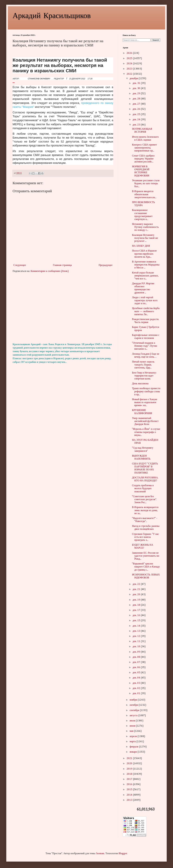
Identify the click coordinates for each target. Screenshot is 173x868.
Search (156, 40)
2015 (130, 790)
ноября (134, 700)
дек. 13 (137, 631)
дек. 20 (137, 595)
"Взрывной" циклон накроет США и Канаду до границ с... (146, 567)
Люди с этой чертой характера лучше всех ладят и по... (145, 301)
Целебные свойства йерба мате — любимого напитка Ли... (146, 311)
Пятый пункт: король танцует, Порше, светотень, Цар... (143, 365)
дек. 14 (137, 626)
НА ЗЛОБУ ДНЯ (141, 246)
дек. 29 (137, 94)
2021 (130, 758)
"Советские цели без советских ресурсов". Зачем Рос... (144, 500)
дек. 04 (137, 678)
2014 (130, 795)
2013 (130, 800)
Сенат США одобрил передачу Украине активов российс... (143, 159)
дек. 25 (137, 114)
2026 (130, 53)
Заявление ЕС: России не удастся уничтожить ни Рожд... (146, 556)
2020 (130, 764)
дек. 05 (137, 673)
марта (133, 742)
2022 (130, 74)
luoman (100, 854)
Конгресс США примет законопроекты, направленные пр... (144, 148)
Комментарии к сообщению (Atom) (50, 271)
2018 (130, 774)
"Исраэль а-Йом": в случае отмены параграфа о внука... (146, 432)
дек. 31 (137, 83)
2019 (130, 769)
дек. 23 (137, 125)
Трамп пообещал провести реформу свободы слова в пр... (146, 392)
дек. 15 (137, 621)
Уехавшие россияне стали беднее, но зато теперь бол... (146, 184)
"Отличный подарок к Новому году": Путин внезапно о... (144, 346)
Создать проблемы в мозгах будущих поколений (143, 489)
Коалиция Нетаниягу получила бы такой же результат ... (145, 238)
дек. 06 (137, 667)
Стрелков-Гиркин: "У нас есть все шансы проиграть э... (145, 537)
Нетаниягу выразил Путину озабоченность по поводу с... (145, 227)
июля (133, 721)
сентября (135, 710)
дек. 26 (137, 109)
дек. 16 (137, 615)
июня (133, 726)
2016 (130, 784)
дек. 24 (137, 120)
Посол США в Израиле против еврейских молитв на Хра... (144, 254)
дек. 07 (137, 662)
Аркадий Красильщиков (52, 15)
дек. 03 (137, 683)
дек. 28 (137, 99)
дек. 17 (137, 610)
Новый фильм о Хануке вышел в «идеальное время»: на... (145, 402)
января (134, 752)
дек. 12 (137, 636)
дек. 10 (137, 647)
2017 (130, 779)
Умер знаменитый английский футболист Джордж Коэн (145, 421)
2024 (130, 64)
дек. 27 (137, 104)
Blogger (123, 854)
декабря (134, 79)
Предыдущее (106, 265)
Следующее (20, 265)
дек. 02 (137, 688)
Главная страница (62, 265)
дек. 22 (137, 584)
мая (132, 731)
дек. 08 (137, 657)
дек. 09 (137, 652)
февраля (134, 747)
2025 (130, 58)
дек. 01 (137, 693)
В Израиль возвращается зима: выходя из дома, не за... (145, 510)
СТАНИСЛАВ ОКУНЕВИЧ (39, 79)
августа (134, 716)
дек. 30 (137, 88)
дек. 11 (137, 641)
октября (134, 705)
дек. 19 (137, 600)
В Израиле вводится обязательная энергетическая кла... (144, 194)
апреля (134, 736)
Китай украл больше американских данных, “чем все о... (145, 276)
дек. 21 (137, 589)
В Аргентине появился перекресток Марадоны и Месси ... (146, 265)
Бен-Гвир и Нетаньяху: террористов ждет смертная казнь (144, 376)
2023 (130, 69)
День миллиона (140, 384)
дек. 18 (137, 605)
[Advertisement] (63, 308)
